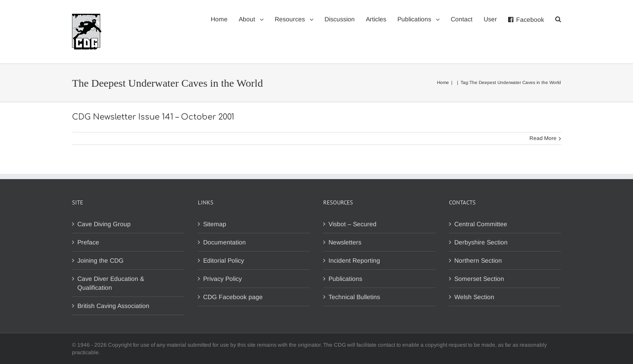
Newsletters (345, 242)
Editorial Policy (224, 260)
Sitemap (215, 224)
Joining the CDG (100, 260)
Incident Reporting (354, 260)
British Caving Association (113, 306)
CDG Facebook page (233, 297)
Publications (345, 279)
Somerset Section (479, 279)
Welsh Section (474, 297)
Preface (88, 242)
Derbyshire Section (481, 242)
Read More (543, 138)
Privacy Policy (222, 279)
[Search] (558, 19)
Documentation (224, 242)
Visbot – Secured (353, 224)
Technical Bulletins (354, 297)
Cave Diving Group (104, 224)
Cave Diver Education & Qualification (111, 283)
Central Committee (481, 224)
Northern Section (478, 260)
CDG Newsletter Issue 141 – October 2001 (153, 117)
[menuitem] (225, 19)
